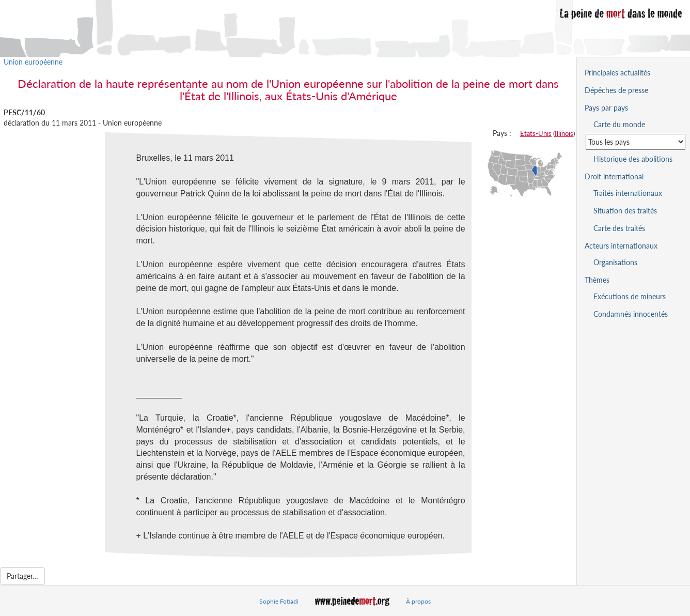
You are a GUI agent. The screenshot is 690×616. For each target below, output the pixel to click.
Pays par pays (606, 108)
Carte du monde (619, 124)
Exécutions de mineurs (630, 296)
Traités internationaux (628, 193)
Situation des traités (625, 211)
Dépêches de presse (616, 90)
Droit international (614, 176)
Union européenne (33, 62)
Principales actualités (617, 73)
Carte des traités (619, 228)
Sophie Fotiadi (279, 601)
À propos (418, 601)
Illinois (564, 133)
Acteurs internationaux (621, 246)
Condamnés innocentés (631, 314)
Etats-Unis (536, 133)
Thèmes (597, 280)
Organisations (615, 262)
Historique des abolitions (633, 159)
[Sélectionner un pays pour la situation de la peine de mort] (636, 142)
